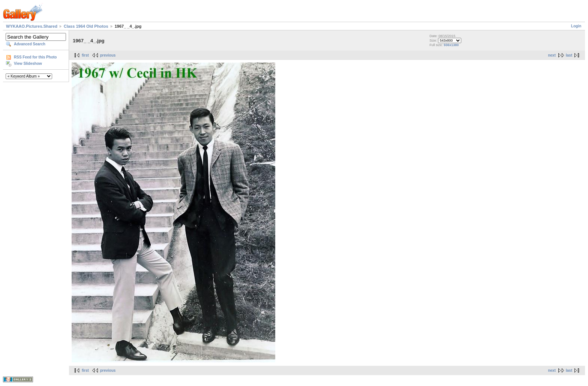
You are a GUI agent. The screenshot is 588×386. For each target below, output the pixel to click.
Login (576, 26)
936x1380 (451, 45)
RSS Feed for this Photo (35, 57)
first (85, 55)
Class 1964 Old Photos (86, 26)
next (552, 55)
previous (108, 55)
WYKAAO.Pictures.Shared (32, 26)
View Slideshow (28, 64)
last (569, 55)
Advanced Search (30, 44)
